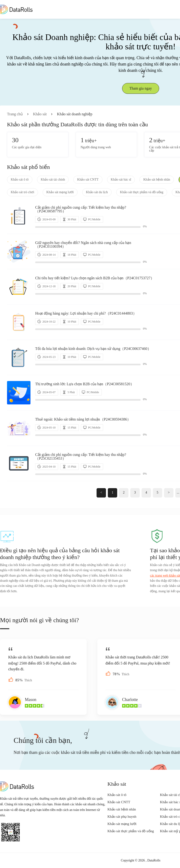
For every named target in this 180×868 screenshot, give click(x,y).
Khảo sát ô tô (20, 180)
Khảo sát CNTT (88, 180)
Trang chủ (15, 114)
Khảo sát (40, 114)
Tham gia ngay (141, 88)
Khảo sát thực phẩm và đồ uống (142, 192)
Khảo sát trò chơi (22, 192)
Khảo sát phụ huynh (122, 817)
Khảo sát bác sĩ (121, 180)
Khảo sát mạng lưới (60, 192)
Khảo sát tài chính (53, 180)
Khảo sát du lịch (97, 192)
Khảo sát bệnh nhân (157, 180)
